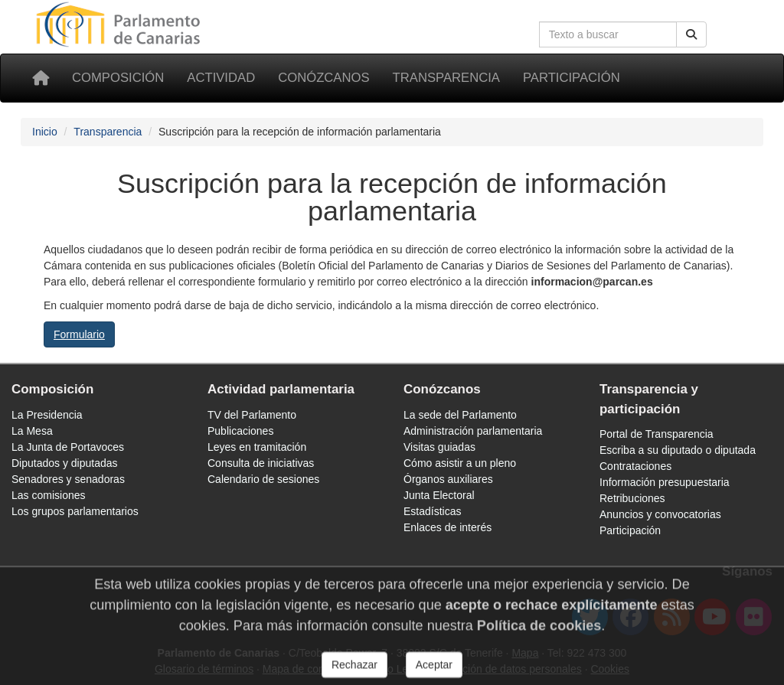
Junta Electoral (439, 495)
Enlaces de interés (448, 527)
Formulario (79, 334)
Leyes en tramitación (257, 447)
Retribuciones (632, 498)
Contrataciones (635, 466)
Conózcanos (323, 78)
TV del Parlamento (252, 415)
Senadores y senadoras (68, 479)
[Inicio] (41, 78)
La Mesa (32, 431)
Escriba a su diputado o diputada (678, 450)
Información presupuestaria (665, 482)
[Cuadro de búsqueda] (608, 34)
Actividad (221, 78)
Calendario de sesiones (263, 479)
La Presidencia (47, 415)
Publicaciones (240, 431)
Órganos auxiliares (448, 479)
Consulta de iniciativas (261, 463)
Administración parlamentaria (473, 431)
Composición (118, 78)
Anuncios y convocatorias (660, 514)
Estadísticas (432, 511)
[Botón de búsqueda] (691, 34)
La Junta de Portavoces (68, 447)
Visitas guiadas (439, 447)
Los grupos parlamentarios (75, 511)
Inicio (45, 132)
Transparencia (446, 78)
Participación (572, 78)
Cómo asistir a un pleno (460, 463)
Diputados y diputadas (65, 463)
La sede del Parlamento (460, 415)
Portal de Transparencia (657, 434)
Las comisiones (49, 495)
